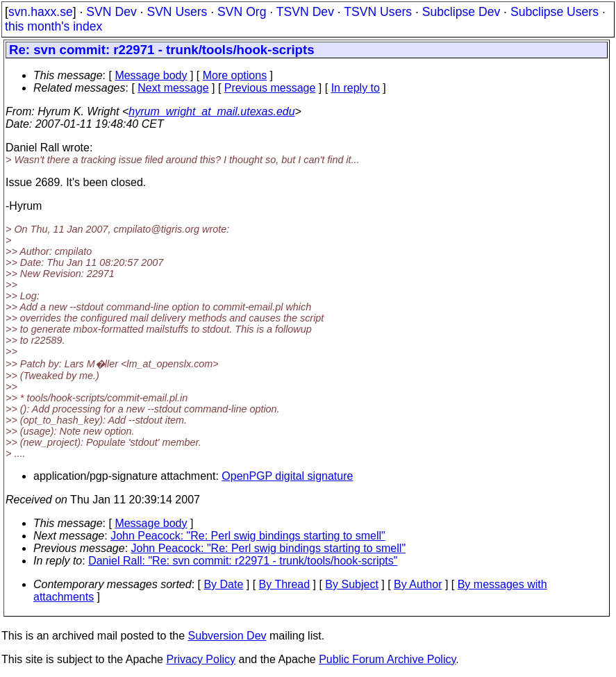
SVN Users (177, 12)
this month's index (53, 26)
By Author (418, 584)
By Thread (285, 584)
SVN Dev (111, 12)
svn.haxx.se (41, 12)
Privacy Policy (201, 659)
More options (235, 75)
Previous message (270, 88)
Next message (173, 88)
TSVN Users (378, 12)
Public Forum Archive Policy (387, 659)
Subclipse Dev (461, 12)
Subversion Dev (227, 636)
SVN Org (242, 12)
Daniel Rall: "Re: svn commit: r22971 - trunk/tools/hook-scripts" (243, 561)
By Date (223, 584)
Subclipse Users (555, 12)
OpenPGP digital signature (287, 476)
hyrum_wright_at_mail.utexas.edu (211, 111)
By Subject (351, 584)
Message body (151, 75)
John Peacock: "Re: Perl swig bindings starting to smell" (248, 536)
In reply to (356, 88)
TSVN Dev (305, 12)
